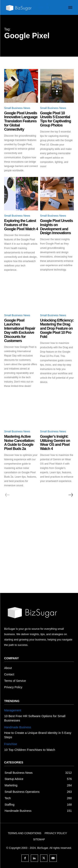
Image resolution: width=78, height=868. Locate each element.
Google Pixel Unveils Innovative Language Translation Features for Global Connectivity (21, 121)
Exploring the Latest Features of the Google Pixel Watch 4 (21, 225)
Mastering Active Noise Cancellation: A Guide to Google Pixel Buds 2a (20, 443)
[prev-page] (7, 495)
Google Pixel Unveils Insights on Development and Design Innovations (57, 227)
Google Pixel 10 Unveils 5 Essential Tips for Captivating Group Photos (56, 119)
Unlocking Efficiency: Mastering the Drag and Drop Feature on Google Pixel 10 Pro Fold (57, 328)
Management (13, 710)
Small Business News (17, 108)
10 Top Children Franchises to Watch (30, 750)
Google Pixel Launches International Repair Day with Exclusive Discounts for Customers (20, 331)
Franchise (11, 744)
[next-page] (71, 495)
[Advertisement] (39, 552)
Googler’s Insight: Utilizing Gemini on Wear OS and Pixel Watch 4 (55, 443)
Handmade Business (18, 727)
